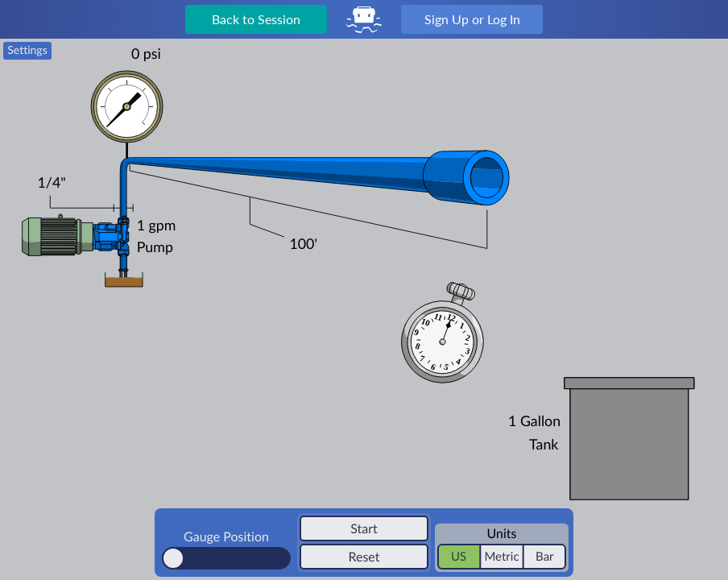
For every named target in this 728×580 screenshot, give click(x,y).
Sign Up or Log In (472, 19)
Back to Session (256, 19)
